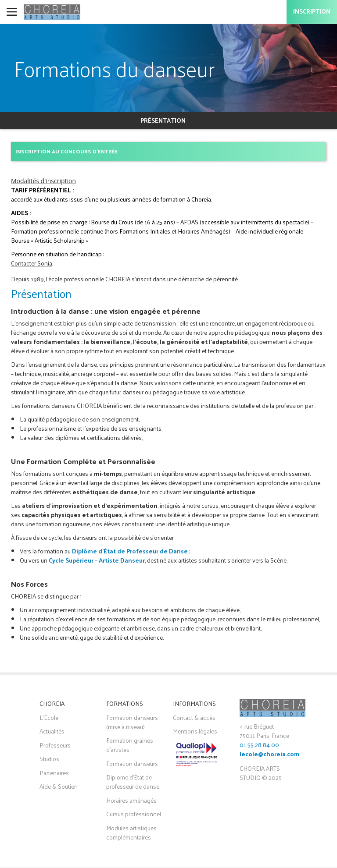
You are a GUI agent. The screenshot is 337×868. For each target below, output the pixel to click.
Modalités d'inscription (43, 181)
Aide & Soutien (59, 786)
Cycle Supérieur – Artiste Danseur (97, 560)
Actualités (52, 731)
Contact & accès (194, 717)
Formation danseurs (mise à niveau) (132, 722)
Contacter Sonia (32, 263)
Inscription (312, 12)
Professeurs (55, 745)
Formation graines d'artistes (130, 745)
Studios (49, 759)
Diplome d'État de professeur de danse (133, 782)
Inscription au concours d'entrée (67, 151)
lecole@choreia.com (269, 755)
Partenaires (54, 773)
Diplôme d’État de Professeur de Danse (130, 551)
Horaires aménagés (131, 800)
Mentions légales (195, 731)
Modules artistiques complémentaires (131, 833)
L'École (49, 717)
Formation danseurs (132, 763)
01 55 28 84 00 (259, 745)
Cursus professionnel (134, 814)
